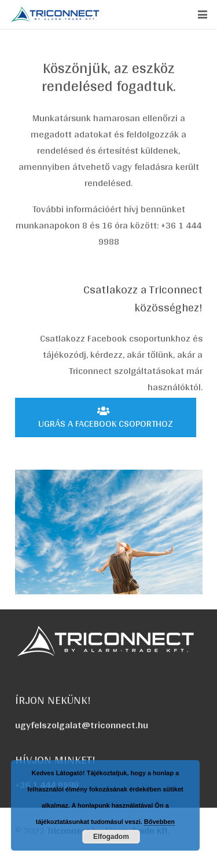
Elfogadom (111, 837)
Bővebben (159, 822)
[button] (202, 14)
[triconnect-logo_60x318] (56, 14)
